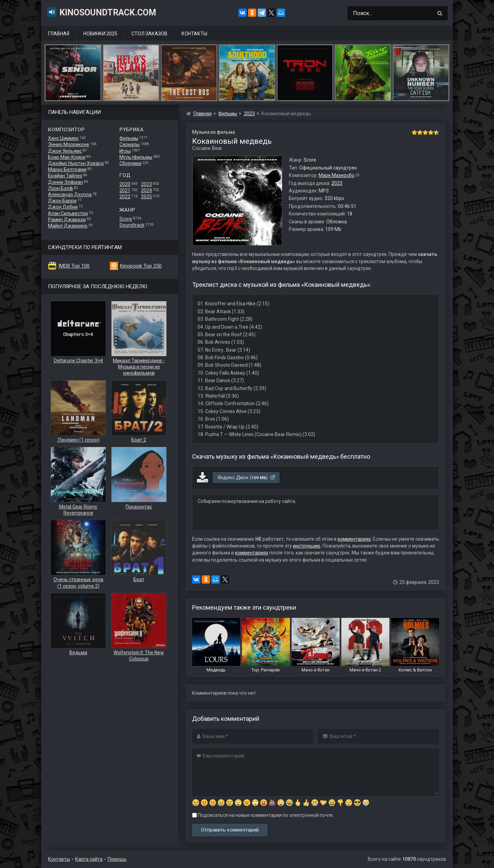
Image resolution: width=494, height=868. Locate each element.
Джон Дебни (63, 207)
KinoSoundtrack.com (101, 12)
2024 (146, 190)
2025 (146, 197)
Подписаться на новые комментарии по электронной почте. (263, 815)
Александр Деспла (70, 195)
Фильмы (129, 138)
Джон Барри (62, 201)
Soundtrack (132, 225)
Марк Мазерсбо (337, 175)
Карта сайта (89, 859)
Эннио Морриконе (69, 144)
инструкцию (307, 546)
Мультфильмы (136, 157)
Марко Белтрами (67, 169)
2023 (146, 184)
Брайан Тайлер (65, 176)
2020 (125, 184)
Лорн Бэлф (61, 188)
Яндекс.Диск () (246, 478)
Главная (59, 34)
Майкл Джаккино (68, 226)
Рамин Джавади (67, 220)
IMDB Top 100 (74, 266)
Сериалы (130, 144)
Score (126, 219)
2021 (125, 190)
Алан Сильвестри (68, 213)
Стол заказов (149, 34)
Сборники (130, 163)
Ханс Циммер (63, 138)
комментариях (354, 539)
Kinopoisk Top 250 (141, 266)
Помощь (117, 859)
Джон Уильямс (65, 151)
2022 (125, 197)
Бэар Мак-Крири (67, 157)
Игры (125, 151)
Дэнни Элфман (66, 182)
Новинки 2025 (100, 34)
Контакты (194, 34)
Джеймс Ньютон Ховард (76, 163)
